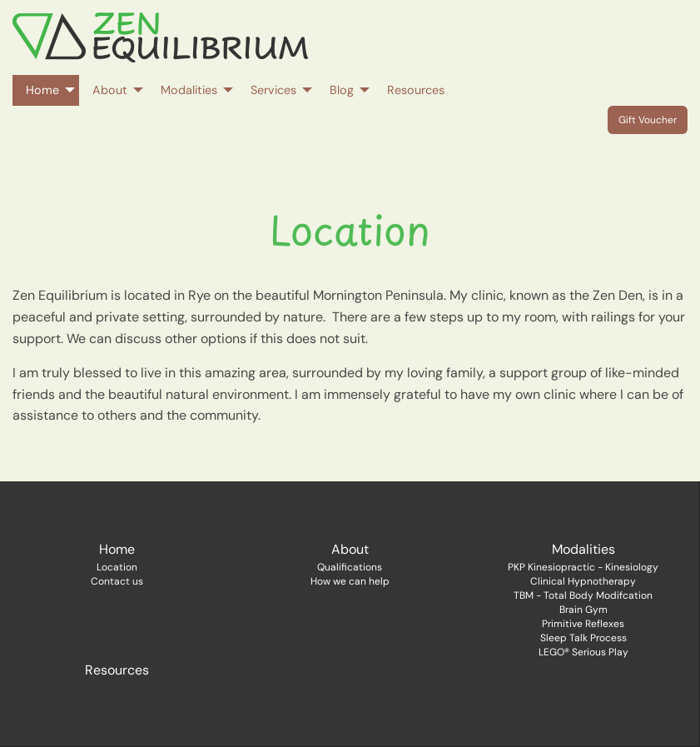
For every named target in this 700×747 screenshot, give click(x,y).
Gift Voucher (648, 120)
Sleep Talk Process (583, 638)
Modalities (583, 549)
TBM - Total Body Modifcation (583, 595)
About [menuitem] (110, 90)
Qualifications (350, 567)
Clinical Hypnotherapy (583, 581)
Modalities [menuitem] (189, 90)
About (350, 549)
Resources (117, 670)
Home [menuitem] (42, 90)
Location (117, 567)
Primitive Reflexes (583, 624)
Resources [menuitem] (416, 90)
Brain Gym (583, 610)
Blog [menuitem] (342, 90)
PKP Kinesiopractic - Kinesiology (583, 567)
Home (117, 549)
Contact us (117, 581)
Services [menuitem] (273, 90)
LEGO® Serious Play (583, 652)
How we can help (350, 581)
